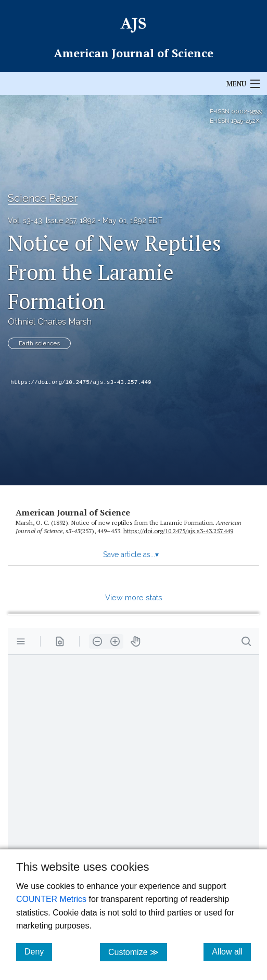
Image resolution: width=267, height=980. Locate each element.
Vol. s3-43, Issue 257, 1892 (52, 221)
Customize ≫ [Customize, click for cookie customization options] (138, 952)
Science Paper (43, 198)
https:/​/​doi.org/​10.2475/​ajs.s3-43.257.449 (178, 531)
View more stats (134, 597)
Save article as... (131, 555)
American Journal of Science (73, 512)
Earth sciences (39, 343)
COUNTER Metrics (51, 899)
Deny (38, 951)
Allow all (231, 951)
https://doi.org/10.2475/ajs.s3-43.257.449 (81, 382)
